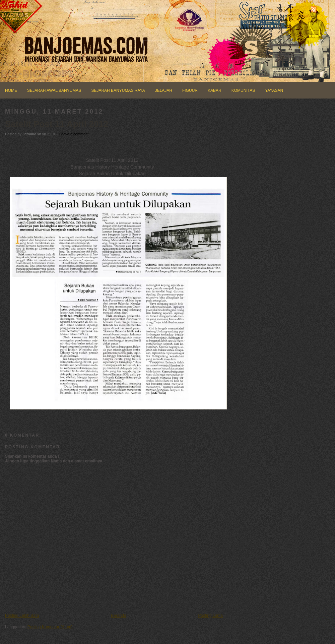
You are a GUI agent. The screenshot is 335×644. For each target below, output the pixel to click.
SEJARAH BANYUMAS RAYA (118, 90)
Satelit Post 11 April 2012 (57, 124)
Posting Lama (211, 616)
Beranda (118, 616)
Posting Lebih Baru (22, 616)
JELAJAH (164, 90)
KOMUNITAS (243, 90)
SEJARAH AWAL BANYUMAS (54, 90)
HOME (11, 90)
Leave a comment (74, 134)
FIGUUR (190, 90)
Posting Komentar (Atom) (50, 627)
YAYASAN (274, 90)
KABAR (215, 90)
